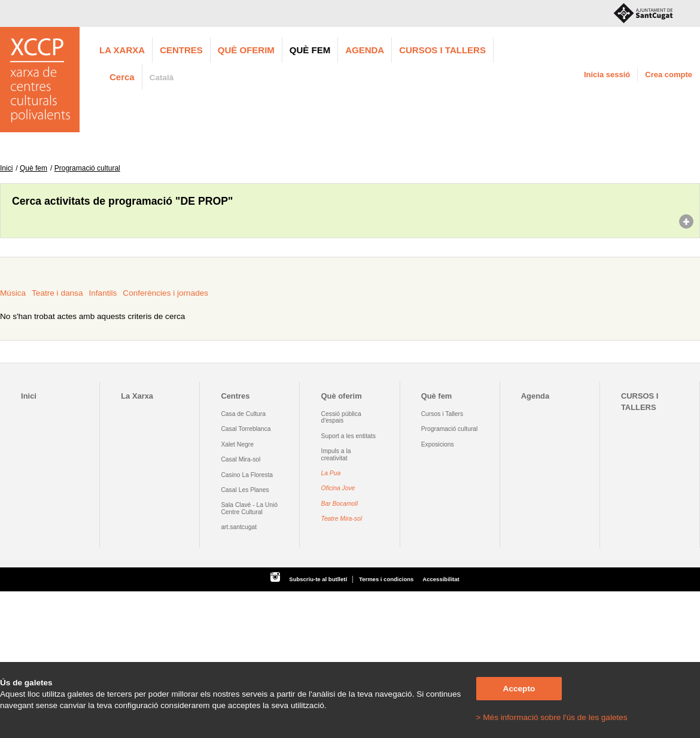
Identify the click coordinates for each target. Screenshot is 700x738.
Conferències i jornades (165, 293)
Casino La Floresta (247, 475)
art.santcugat (239, 527)
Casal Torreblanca (246, 429)
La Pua (331, 473)
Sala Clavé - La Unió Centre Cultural (249, 508)
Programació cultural (87, 168)
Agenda (365, 50)
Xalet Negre (237, 444)
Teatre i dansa (57, 293)
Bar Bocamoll (340, 504)
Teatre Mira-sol (342, 519)
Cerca (122, 77)
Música (13, 293)
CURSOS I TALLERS (442, 50)
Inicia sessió (607, 75)
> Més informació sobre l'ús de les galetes (552, 717)
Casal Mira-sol (241, 459)
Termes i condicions (386, 579)
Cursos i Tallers (442, 414)
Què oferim (246, 50)
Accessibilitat (441, 579)
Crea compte (669, 75)
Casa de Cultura (243, 414)
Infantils (103, 293)
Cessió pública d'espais (341, 417)
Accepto (519, 689)
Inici (6, 168)
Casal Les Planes (245, 490)
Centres (181, 50)
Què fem (310, 50)
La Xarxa (122, 50)
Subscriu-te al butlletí (318, 579)
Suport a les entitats (349, 436)
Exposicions (438, 444)
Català (162, 78)
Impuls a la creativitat (336, 454)
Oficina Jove (338, 488)
